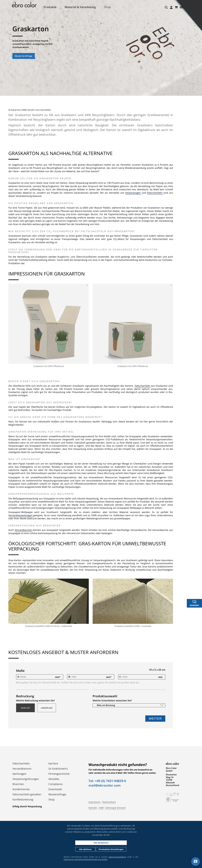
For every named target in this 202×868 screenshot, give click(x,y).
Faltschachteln (163, 193)
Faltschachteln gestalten (29, 794)
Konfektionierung (25, 800)
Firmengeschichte (61, 774)
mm (58, 677)
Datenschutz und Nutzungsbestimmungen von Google (85, 859)
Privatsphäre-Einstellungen (111, 849)
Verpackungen (142, 193)
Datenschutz (111, 802)
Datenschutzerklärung (117, 857)
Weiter (153, 719)
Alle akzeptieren (101, 843)
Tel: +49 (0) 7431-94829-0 (109, 784)
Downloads (57, 789)
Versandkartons (24, 769)
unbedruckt (49, 708)
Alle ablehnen (85, 849)
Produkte (53, 7)
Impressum (96, 802)
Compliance (57, 784)
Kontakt (95, 808)
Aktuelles (56, 779)
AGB (103, 808)
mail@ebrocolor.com (106, 789)
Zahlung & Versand (117, 808)
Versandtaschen (26, 531)
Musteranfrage (59, 794)
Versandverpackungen (23, 516)
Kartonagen (21, 774)
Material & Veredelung (83, 7)
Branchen (20, 784)
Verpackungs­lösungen (28, 779)
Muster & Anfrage (24, 56)
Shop (110, 7)
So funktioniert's (60, 769)
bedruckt (27, 708)
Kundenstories (23, 789)
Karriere (55, 764)
